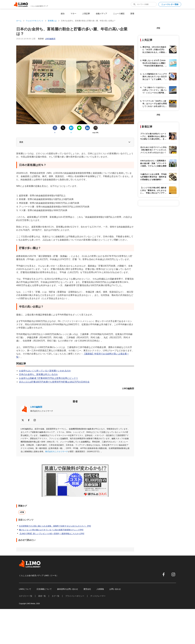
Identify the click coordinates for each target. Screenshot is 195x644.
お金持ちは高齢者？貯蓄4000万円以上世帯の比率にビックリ (48, 378)
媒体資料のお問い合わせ (68, 589)
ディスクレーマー (98, 596)
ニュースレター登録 (170, 4)
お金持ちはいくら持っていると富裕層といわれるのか (45, 371)
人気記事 (86, 14)
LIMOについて (25, 589)
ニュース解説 (119, 14)
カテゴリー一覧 (26, 596)
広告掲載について (44, 589)
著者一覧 (42, 596)
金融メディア (101, 14)
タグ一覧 (56, 596)
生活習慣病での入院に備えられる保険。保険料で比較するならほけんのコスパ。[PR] (55, 526)
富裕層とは (52, 21)
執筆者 (47, 39)
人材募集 (100, 589)
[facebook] (29, 420)
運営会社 (87, 589)
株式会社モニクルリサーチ (57, 451)
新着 (132, 14)
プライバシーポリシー (75, 596)
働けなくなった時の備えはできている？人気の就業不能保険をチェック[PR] (51, 530)
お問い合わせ (115, 589)
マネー (73, 14)
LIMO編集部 (36, 407)
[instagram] (35, 420)
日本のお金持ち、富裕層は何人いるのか (38, 374)
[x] (23, 420)
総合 (63, 14)
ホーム (19, 21)
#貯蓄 (22, 512)
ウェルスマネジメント (35, 21)
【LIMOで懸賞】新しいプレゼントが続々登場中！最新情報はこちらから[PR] (52, 534)
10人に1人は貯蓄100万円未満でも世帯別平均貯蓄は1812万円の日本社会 (54, 382)
